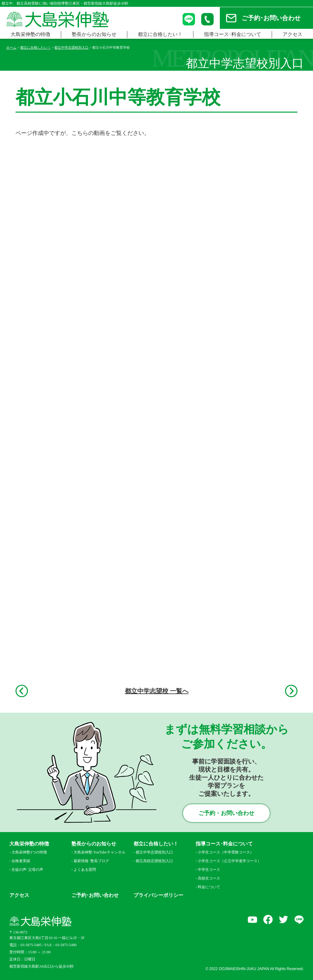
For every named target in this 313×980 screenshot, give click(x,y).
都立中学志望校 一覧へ (157, 691)
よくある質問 (85, 870)
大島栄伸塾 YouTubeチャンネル (100, 852)
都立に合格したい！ (160, 34)
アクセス (293, 34)
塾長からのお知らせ (94, 34)
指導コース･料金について (233, 34)
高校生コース (209, 878)
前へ (22, 691)
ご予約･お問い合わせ (271, 18)
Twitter (284, 920)
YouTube (252, 920)
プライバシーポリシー (158, 895)
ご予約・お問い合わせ (226, 813)
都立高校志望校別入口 (154, 861)
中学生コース (209, 870)
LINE (299, 920)
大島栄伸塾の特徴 (30, 34)
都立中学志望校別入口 (154, 852)
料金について (209, 887)
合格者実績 (21, 861)
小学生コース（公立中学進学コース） (228, 861)
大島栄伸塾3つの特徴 (29, 852)
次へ (291, 691)
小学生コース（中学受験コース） (226, 852)
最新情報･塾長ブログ (91, 861)
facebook (268, 920)
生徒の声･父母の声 (27, 870)
